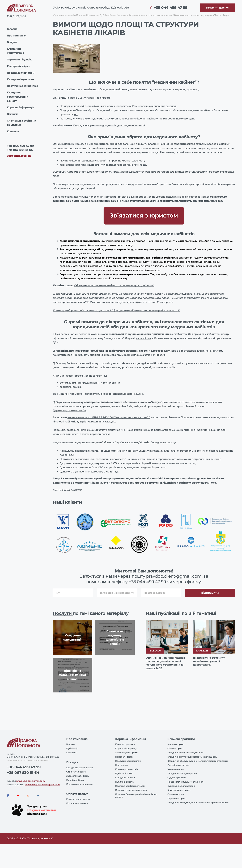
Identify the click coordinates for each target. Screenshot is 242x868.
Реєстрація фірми (19, 66)
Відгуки (12, 42)
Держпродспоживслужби (69, 410)
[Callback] (218, 8)
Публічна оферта (124, 782)
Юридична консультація (15, 51)
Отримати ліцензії (76, 772)
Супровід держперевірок (181, 786)
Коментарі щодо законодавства (155, 15)
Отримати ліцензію (20, 60)
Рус (17, 16)
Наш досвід (121, 765)
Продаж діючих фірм (21, 73)
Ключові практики (125, 744)
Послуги (63, 613)
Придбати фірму (75, 780)
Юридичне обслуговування (182, 773)
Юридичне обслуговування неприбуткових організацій (198, 761)
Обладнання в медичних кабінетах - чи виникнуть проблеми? (114, 285)
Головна (12, 29)
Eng (24, 16)
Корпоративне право (179, 790)
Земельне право (176, 769)
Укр (9, 16)
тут (76, 114)
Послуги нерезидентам (22, 86)
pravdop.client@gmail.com (31, 781)
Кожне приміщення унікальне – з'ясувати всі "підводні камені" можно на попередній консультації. (116, 310)
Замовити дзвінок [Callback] (19, 156)
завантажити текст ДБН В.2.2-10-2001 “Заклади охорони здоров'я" (109, 417)
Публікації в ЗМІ (124, 773)
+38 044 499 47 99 (171, 8)
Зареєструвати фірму (78, 776)
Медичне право (176, 744)
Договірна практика (178, 765)
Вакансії (12, 114)
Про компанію (16, 36)
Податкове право (177, 798)
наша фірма (143, 338)
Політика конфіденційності (130, 786)
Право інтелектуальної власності (185, 782)
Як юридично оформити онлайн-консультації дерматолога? (209, 661)
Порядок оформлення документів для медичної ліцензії (109, 126)
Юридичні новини (125, 778)
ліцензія (171, 106)
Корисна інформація (20, 107)
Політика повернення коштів (131, 790)
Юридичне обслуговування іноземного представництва (198, 803)
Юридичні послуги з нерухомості (185, 753)
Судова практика (177, 778)
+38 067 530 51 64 (20, 150)
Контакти (13, 131)
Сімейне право (175, 748)
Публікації (72, 748)
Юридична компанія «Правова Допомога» (75, 15)
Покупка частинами (77, 803)
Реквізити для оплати (78, 799)
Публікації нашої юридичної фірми (118, 15)
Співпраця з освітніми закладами (22, 123)
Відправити (210, 593)
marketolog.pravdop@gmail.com (42, 785)
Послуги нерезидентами (80, 784)
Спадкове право (176, 794)
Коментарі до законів (127, 769)
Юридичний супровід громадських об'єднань (192, 757)
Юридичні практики (20, 79)
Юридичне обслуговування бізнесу (18, 97)
